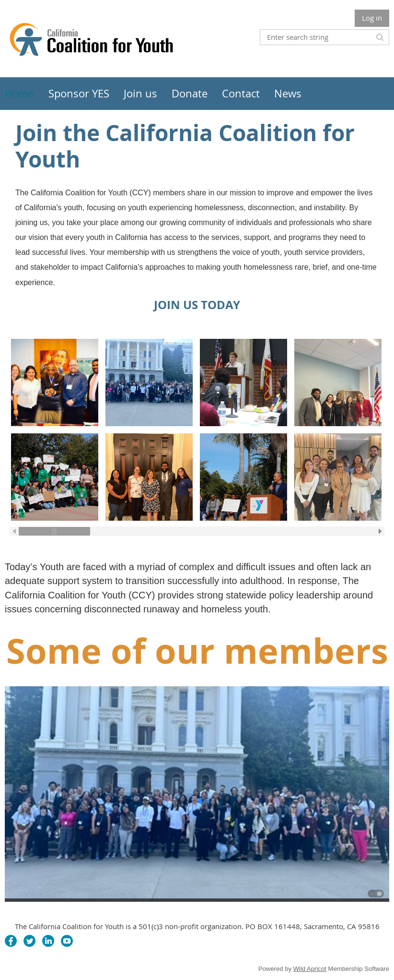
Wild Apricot (310, 969)
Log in (372, 18)
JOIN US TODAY (197, 305)
